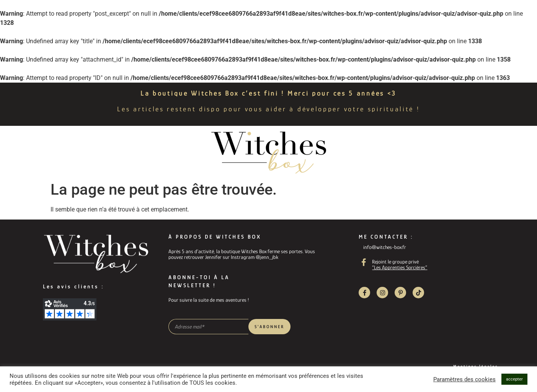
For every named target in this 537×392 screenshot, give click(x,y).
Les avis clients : (73, 286)
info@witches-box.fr (385, 247)
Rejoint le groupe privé (395, 262)
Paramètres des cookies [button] (464, 379)
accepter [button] (514, 379)
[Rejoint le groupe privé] (364, 262)
